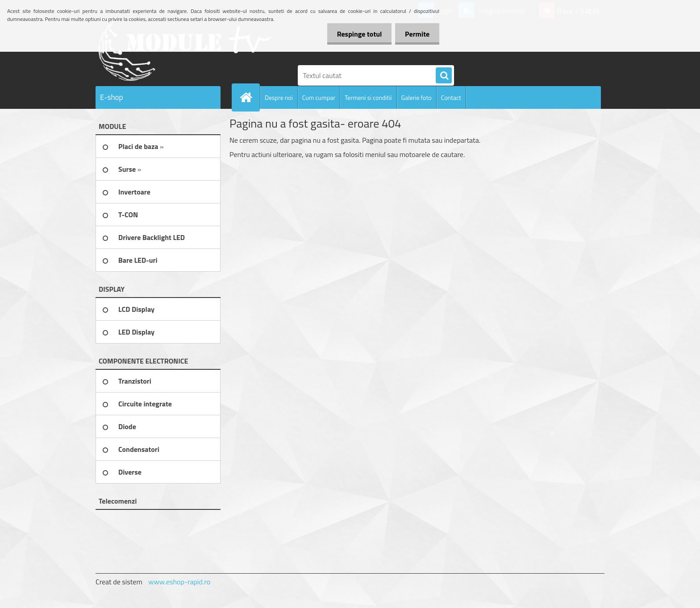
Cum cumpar (319, 97)
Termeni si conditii (368, 97)
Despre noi (279, 97)
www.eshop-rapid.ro (179, 582)
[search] (444, 76)
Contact (451, 97)
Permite (416, 34)
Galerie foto (417, 97)
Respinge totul (355, 34)
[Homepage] (250, 97)
